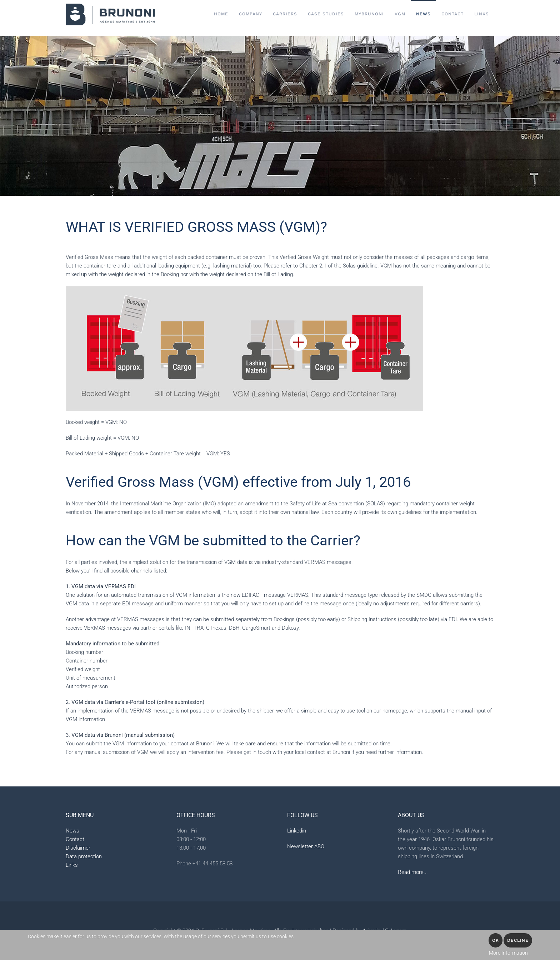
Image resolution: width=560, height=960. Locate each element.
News (423, 14)
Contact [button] (452, 14)
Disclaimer (78, 848)
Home (221, 14)
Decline (518, 940)
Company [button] (251, 14)
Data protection (84, 856)
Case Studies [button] (326, 14)
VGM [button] (400, 14)
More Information (508, 953)
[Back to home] (110, 14)
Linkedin (297, 831)
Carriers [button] (285, 14)
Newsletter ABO (306, 846)
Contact (75, 839)
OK (496, 940)
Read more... (413, 872)
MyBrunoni (369, 14)
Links (482, 14)
